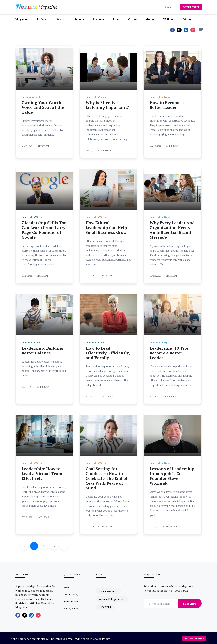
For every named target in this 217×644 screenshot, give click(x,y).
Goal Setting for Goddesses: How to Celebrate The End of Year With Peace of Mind (107, 478)
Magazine (22, 19)
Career (133, 19)
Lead (116, 19)
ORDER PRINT (191, 7)
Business (99, 19)
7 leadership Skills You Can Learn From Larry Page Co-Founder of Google (44, 230)
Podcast (42, 19)
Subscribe (190, 603)
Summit (79, 19)
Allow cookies (194, 638)
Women (188, 19)
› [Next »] (64, 546)
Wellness (169, 19)
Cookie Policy (101, 639)
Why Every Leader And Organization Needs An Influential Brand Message (172, 230)
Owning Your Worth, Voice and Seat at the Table (43, 107)
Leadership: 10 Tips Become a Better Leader (169, 353)
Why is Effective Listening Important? (107, 105)
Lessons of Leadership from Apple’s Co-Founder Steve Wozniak (172, 476)
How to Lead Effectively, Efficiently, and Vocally (108, 353)
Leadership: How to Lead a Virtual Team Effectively (42, 473)
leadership (105, 607)
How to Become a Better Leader (167, 105)
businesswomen (108, 591)
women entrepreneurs (112, 599)
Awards (61, 19)
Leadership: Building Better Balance (42, 351)
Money (150, 19)
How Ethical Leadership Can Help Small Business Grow (106, 228)
